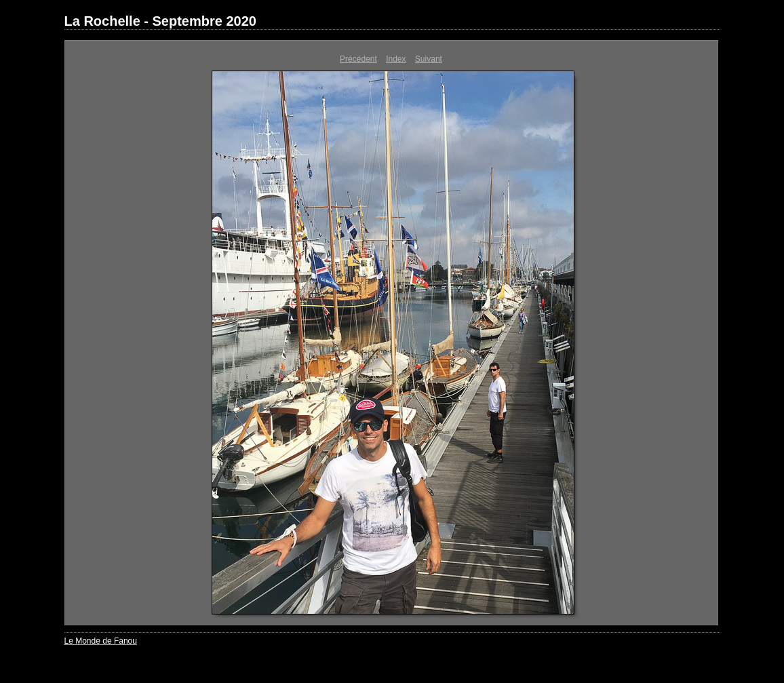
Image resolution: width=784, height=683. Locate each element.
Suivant (429, 59)
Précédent (358, 59)
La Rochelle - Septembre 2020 (160, 21)
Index (396, 59)
